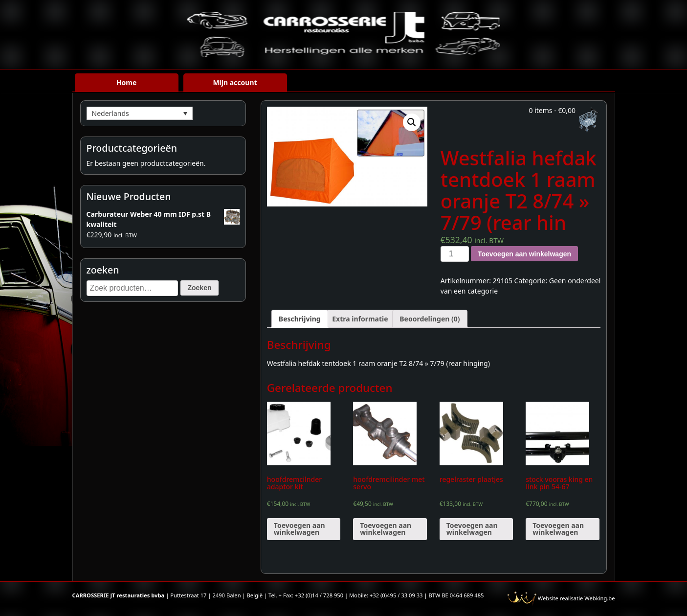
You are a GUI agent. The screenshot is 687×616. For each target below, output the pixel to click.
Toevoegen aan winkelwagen (524, 254)
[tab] (300, 319)
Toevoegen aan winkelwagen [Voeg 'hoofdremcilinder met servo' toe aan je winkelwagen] (386, 529)
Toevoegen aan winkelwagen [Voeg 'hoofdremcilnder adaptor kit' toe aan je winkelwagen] (299, 529)
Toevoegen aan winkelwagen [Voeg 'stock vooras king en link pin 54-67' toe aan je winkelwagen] (558, 529)
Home (126, 82)
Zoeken (199, 288)
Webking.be (599, 598)
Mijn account (235, 82)
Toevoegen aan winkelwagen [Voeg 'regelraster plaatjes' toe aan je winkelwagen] (472, 529)
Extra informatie (360, 319)
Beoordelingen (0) (430, 319)
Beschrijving (300, 319)
